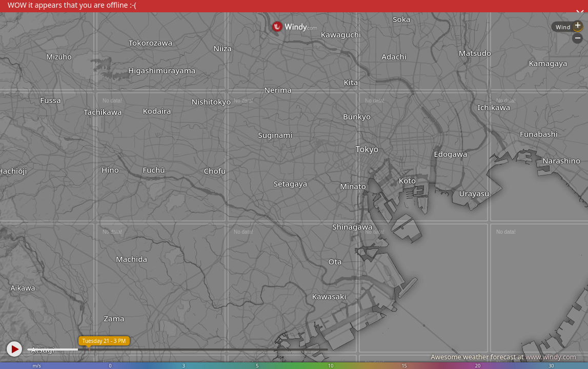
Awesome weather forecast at (503, 357)
